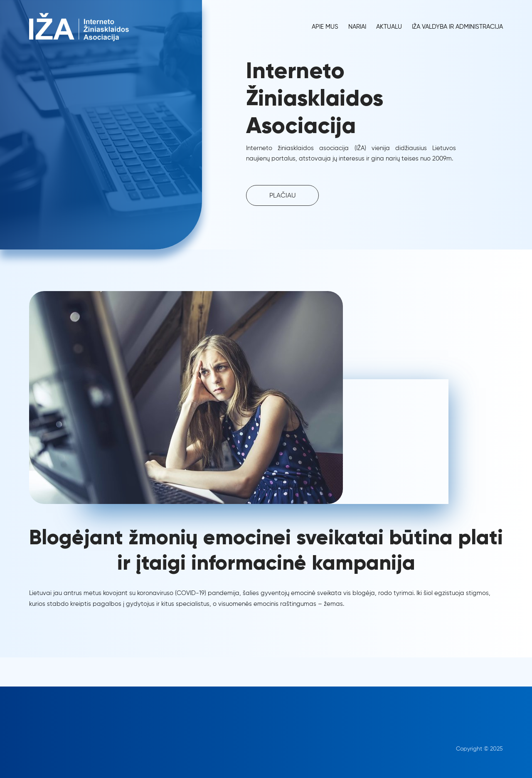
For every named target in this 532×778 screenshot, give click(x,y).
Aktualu (389, 27)
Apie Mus (325, 27)
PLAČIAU (283, 196)
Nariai (357, 27)
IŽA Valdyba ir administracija (457, 27)
